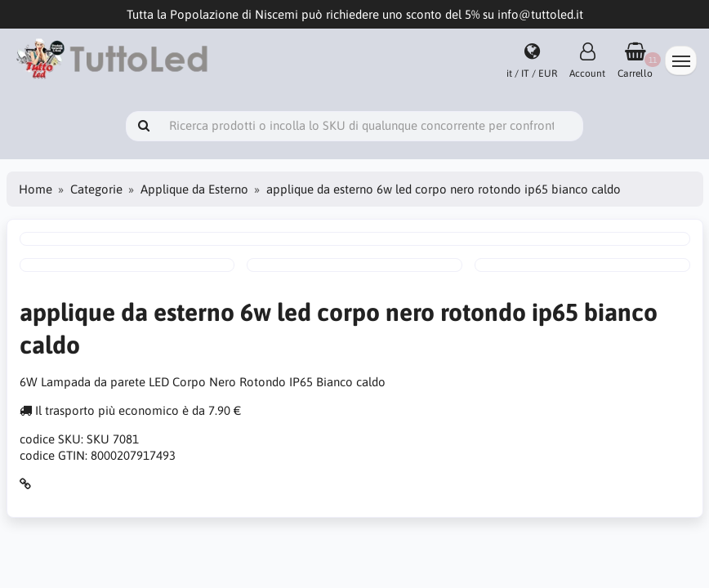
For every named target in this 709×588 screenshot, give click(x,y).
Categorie (96, 189)
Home (36, 189)
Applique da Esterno (194, 189)
